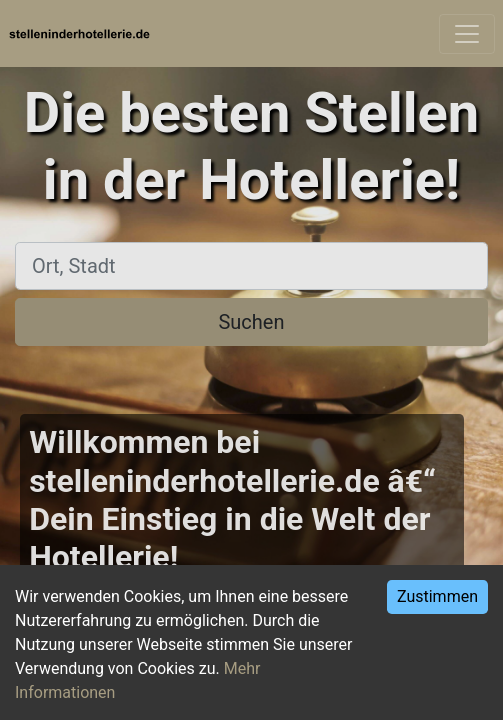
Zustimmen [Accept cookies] (437, 596)
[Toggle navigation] (467, 34)
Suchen (251, 322)
